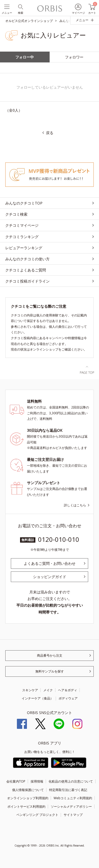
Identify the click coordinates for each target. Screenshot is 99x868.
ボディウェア (68, 698)
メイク (48, 690)
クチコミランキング (22, 237)
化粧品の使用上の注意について (71, 781)
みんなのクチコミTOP (24, 203)
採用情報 (37, 781)
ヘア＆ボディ (68, 690)
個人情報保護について (28, 790)
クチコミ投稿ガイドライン (27, 281)
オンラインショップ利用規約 (28, 798)
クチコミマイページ (22, 225)
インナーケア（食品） (37, 698)
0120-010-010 (59, 539)
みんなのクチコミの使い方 (27, 259)
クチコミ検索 (16, 214)
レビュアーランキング (24, 248)
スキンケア (30, 690)
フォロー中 (25, 57)
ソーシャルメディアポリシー (71, 806)
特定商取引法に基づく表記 (68, 790)
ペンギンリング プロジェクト (37, 815)
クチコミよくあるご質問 (26, 270)
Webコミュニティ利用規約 (73, 798)
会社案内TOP (16, 781)
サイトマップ (73, 815)
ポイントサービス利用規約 (26, 806)
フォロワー (74, 57)
